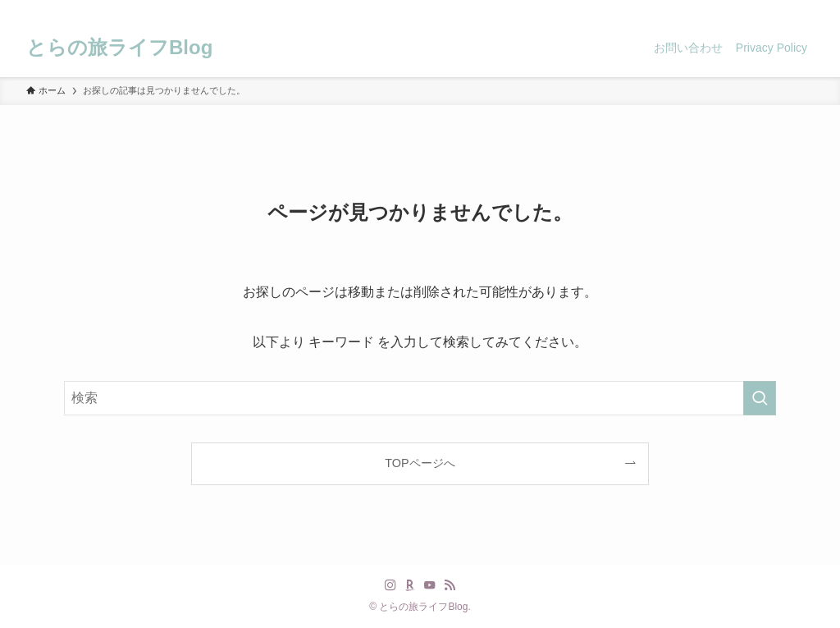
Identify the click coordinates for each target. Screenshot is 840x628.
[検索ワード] (420, 398)
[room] (739, 9)
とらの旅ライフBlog (119, 48)
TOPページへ (420, 463)
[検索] (803, 9)
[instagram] (718, 9)
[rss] (782, 9)
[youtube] (760, 9)
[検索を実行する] (760, 398)
